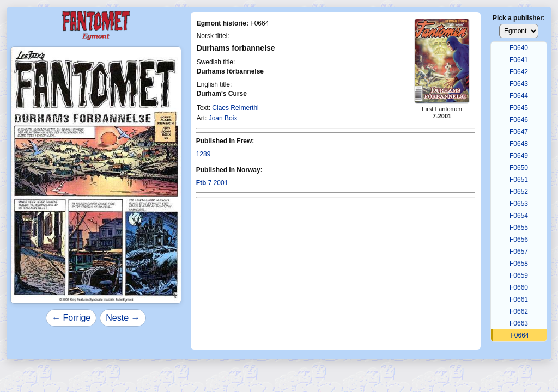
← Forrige (71, 318)
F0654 (519, 216)
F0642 (519, 72)
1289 (204, 154)
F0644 (519, 96)
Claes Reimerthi (235, 108)
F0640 (519, 48)
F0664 (519, 335)
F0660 (519, 287)
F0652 (519, 192)
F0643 (519, 84)
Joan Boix (223, 118)
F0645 (519, 108)
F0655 (519, 228)
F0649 (519, 156)
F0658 (519, 264)
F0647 (519, 132)
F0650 (519, 168)
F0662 (519, 311)
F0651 (519, 180)
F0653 (519, 204)
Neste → (123, 318)
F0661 (519, 299)
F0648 (519, 144)
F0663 (519, 323)
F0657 (519, 252)
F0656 (519, 240)
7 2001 (212, 183)
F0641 (519, 60)
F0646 (519, 120)
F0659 (519, 275)
